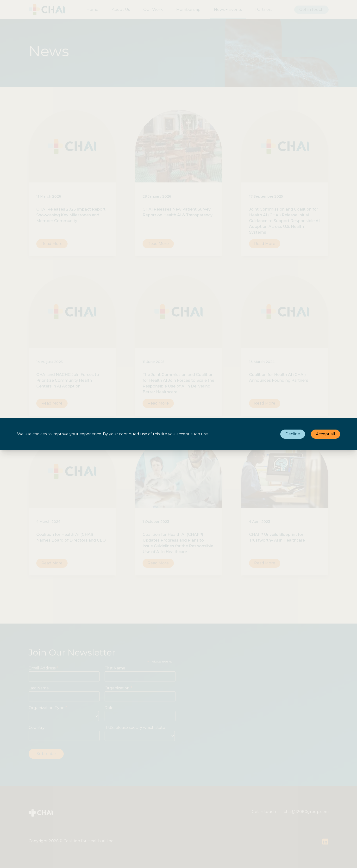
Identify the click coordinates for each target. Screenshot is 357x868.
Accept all (326, 434)
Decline (293, 434)
